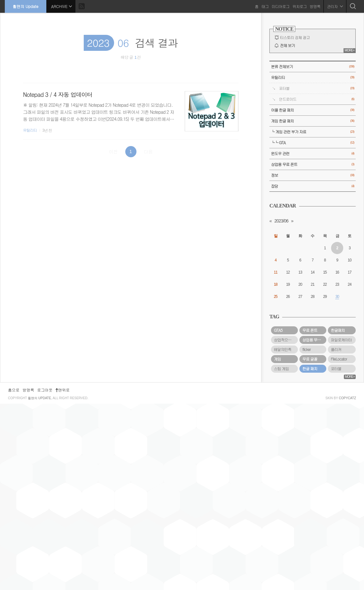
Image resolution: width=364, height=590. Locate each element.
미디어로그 (280, 6)
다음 (148, 151)
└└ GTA (313, 143)
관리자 (335, 6)
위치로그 (299, 6)
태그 (265, 6)
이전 (113, 151)
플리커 (336, 349)
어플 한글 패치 (313, 110)
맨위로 (63, 576)
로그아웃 (45, 576)
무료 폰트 (310, 330)
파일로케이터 (341, 340)
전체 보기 (287, 45)
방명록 (315, 6)
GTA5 (278, 330)
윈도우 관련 (313, 154)
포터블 (317, 88)
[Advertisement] (313, 475)
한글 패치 (310, 369)
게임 (277, 359)
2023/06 (281, 221)
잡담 (313, 186)
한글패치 (338, 330)
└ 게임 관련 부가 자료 (313, 132)
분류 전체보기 (313, 67)
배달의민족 (283, 349)
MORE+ (349, 50)
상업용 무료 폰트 (313, 164)
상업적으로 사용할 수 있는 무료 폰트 (286, 340)
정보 (313, 175)
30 (337, 297)
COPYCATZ (347, 584)
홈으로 (14, 576)
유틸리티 (30, 130)
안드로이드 (317, 99)
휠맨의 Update (26, 6)
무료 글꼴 (310, 359)
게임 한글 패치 (313, 121)
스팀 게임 (281, 369)
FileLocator (339, 359)
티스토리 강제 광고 (295, 37)
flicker (306, 349)
